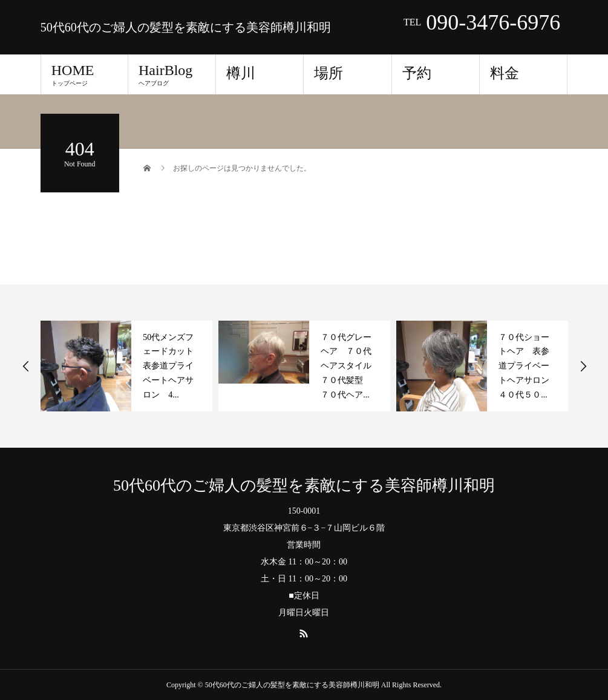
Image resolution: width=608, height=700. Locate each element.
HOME (84, 74)
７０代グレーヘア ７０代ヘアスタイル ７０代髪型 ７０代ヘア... (350, 366)
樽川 (241, 73)
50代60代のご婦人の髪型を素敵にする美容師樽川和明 (186, 27)
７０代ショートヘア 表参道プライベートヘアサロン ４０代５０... (528, 366)
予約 (417, 73)
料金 (505, 73)
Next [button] (583, 366)
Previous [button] (26, 366)
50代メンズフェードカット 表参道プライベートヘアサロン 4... (172, 366)
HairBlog (172, 74)
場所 (329, 73)
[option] (126, 366)
